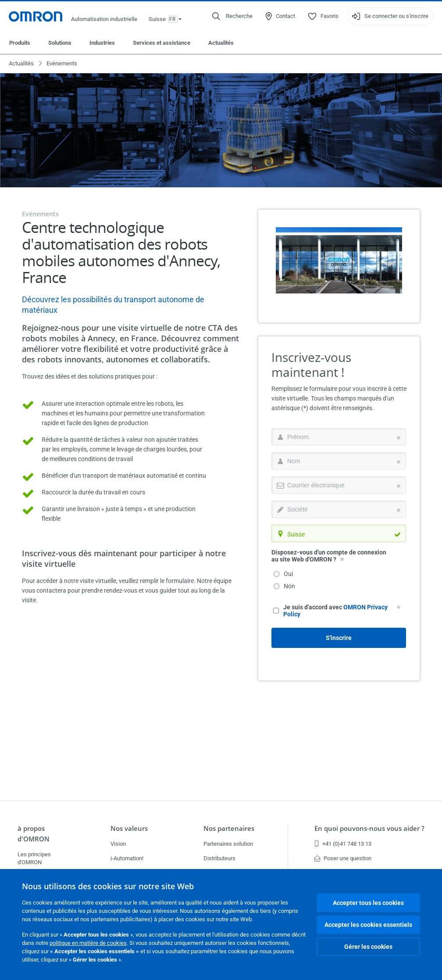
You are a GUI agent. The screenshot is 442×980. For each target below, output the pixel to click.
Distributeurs (219, 858)
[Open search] (232, 16)
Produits (20, 43)
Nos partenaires (229, 828)
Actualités (221, 43)
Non (284, 586)
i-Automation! (127, 858)
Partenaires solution (228, 844)
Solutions (60, 43)
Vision (118, 844)
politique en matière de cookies (88, 943)
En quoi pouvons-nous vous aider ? (369, 828)
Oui (283, 574)
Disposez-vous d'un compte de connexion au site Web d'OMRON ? (329, 556)
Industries (102, 43)
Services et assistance (162, 43)
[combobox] (339, 533)
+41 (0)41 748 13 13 (343, 844)
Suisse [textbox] (296, 534)
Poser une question (343, 858)
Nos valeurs (129, 828)
